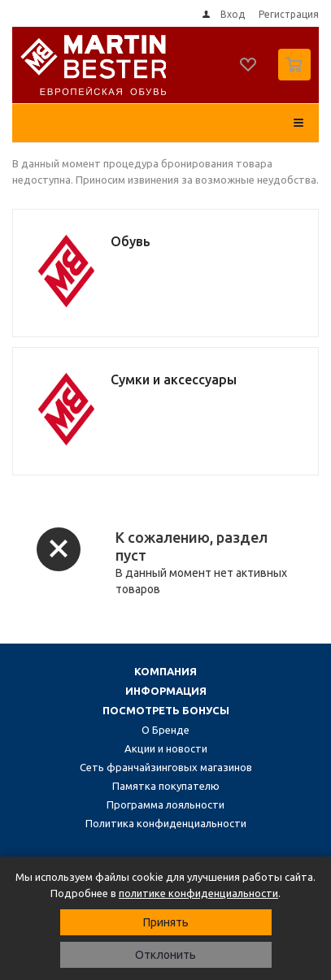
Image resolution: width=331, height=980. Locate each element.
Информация (166, 691)
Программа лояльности (165, 804)
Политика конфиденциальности (166, 823)
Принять (166, 922)
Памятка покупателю (166, 786)
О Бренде (165, 730)
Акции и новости (166, 748)
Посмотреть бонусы (166, 710)
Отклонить (165, 955)
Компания (165, 671)
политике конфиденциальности (198, 893)
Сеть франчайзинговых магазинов (166, 767)
